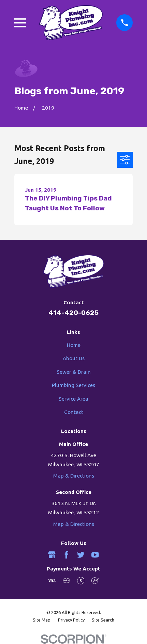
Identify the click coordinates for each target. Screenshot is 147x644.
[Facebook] (67, 555)
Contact (74, 412)
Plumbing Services (73, 385)
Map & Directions (74, 476)
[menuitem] (42, 620)
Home (74, 345)
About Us (74, 358)
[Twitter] (81, 555)
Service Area (73, 399)
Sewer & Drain (74, 372)
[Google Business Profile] (52, 555)
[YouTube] (95, 555)
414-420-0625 (73, 313)
